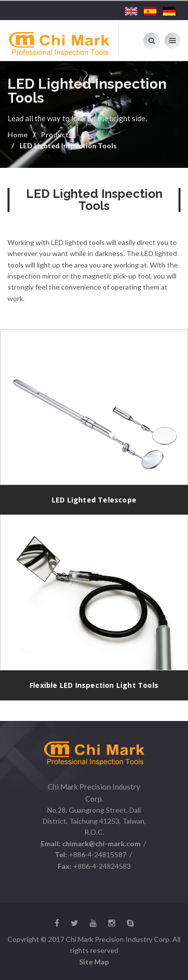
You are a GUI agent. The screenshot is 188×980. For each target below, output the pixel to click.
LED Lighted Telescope (94, 500)
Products (57, 135)
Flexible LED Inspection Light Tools (94, 685)
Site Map (94, 962)
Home (18, 135)
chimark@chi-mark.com (101, 843)
